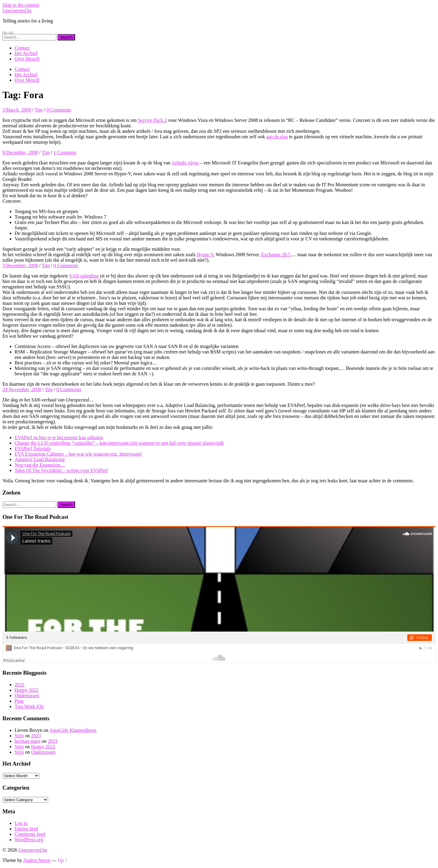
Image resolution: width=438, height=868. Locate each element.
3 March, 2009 (17, 110)
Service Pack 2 (152, 120)
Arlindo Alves (185, 163)
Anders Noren (37, 860)
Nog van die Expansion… (40, 465)
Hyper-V (205, 255)
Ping (19, 701)
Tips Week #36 (29, 706)
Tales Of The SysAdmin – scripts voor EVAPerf (61, 470)
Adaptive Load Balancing (40, 459)
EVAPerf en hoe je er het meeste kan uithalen (59, 437)
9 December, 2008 (20, 152)
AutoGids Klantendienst (73, 730)
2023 (19, 685)
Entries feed (26, 829)
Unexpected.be (17, 10)
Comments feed (30, 834)
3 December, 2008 (20, 265)
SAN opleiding (84, 276)
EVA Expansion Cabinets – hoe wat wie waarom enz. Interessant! (78, 454)
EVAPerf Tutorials (33, 448)
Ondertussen (27, 696)
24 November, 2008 (22, 389)
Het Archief (26, 53)
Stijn (19, 736)
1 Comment (65, 152)
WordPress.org (29, 840)
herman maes (28, 741)
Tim (39, 110)
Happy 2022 (27, 690)
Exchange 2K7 (276, 255)
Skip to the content (21, 5)
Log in (21, 823)
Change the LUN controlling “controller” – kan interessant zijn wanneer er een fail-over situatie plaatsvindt (119, 443)
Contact (22, 48)
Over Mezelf (27, 59)
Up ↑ (63, 860)
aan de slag (277, 137)
